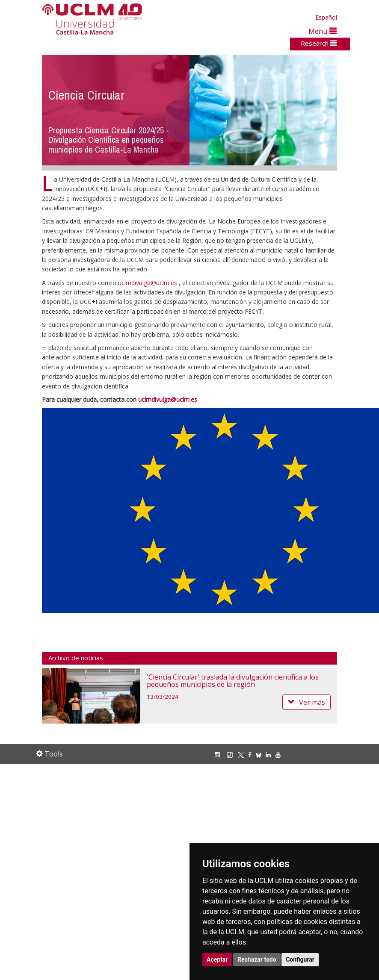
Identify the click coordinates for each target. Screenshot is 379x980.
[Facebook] (252, 755)
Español (326, 17)
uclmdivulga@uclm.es (148, 283)
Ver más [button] (306, 702)
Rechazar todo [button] (257, 959)
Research (319, 43)
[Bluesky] (261, 755)
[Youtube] (280, 755)
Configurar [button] (300, 959)
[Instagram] (219, 755)
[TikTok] (232, 755)
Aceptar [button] (217, 959)
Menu (323, 31)
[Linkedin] (268, 755)
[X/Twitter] (243, 755)
